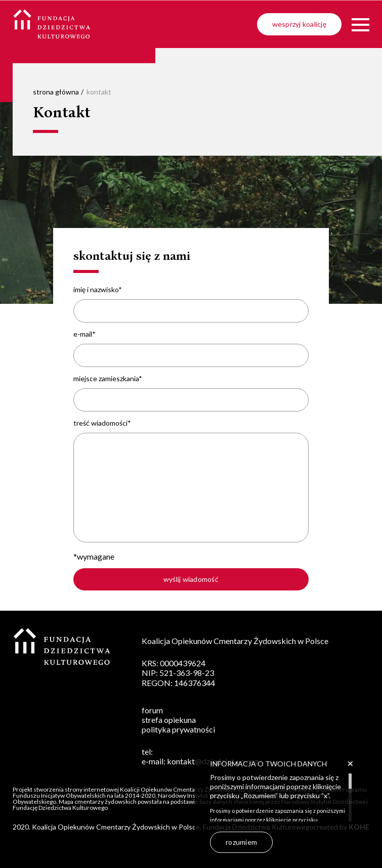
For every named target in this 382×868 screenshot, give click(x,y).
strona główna (56, 92)
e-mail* (84, 334)
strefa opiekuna (169, 720)
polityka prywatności (178, 729)
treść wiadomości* (102, 423)
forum (152, 710)
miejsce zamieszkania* (108, 379)
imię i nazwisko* (98, 290)
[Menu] (360, 25)
